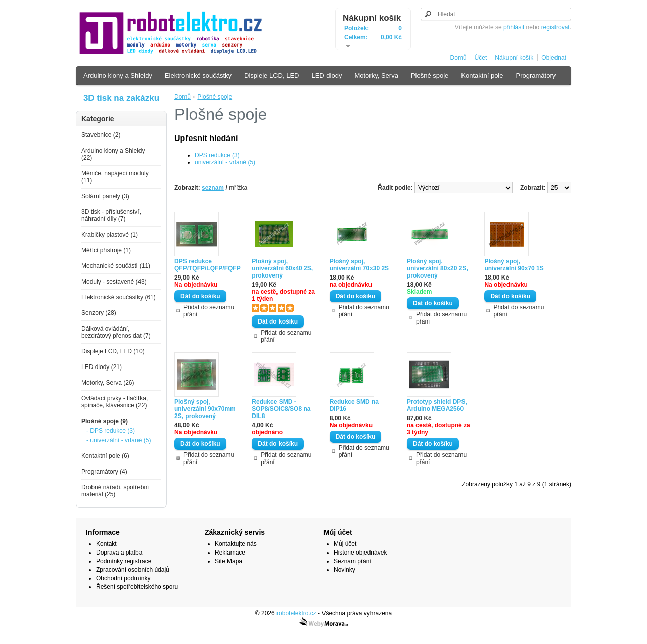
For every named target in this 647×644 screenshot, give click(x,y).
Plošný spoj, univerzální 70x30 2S (359, 265)
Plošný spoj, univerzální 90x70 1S (514, 265)
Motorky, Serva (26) (108, 383)
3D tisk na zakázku (121, 98)
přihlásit (514, 27)
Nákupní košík (372, 18)
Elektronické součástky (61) (119, 297)
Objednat (554, 58)
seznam (213, 188)
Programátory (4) (104, 472)
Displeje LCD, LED (271, 76)
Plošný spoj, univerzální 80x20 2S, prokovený (437, 268)
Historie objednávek (360, 553)
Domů (458, 58)
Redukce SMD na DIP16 (354, 405)
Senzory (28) (99, 313)
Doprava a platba (119, 553)
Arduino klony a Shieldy (118, 76)
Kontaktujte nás (236, 544)
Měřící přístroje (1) (106, 250)
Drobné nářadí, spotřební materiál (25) (115, 491)
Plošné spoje (430, 76)
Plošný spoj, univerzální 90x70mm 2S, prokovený (205, 409)
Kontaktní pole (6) (105, 456)
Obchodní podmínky (123, 578)
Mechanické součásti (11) (116, 266)
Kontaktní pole (482, 76)
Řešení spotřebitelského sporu (137, 587)
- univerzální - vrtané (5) (119, 440)
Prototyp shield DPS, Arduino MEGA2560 (437, 405)
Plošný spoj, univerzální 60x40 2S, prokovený (282, 268)
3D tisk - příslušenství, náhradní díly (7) (111, 215)
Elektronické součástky (198, 76)
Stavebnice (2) (101, 135)
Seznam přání (353, 561)
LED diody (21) (102, 367)
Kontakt (106, 544)
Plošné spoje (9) (105, 421)
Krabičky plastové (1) (110, 235)
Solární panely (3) (105, 196)
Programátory (536, 76)
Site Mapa (228, 561)
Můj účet (345, 544)
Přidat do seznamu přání (209, 311)
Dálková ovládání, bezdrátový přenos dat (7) (116, 332)
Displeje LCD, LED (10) (113, 351)
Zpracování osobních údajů (133, 570)
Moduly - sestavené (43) (114, 282)
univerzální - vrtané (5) (225, 162)
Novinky (344, 570)
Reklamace (230, 553)
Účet (481, 58)
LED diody (327, 76)
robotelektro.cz (296, 613)
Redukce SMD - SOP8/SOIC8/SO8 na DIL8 (281, 409)
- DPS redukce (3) (111, 431)
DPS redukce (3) (217, 155)
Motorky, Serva (376, 76)
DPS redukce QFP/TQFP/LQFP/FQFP (207, 265)
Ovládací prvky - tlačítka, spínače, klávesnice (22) (114, 402)
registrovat (556, 27)
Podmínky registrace (124, 561)
